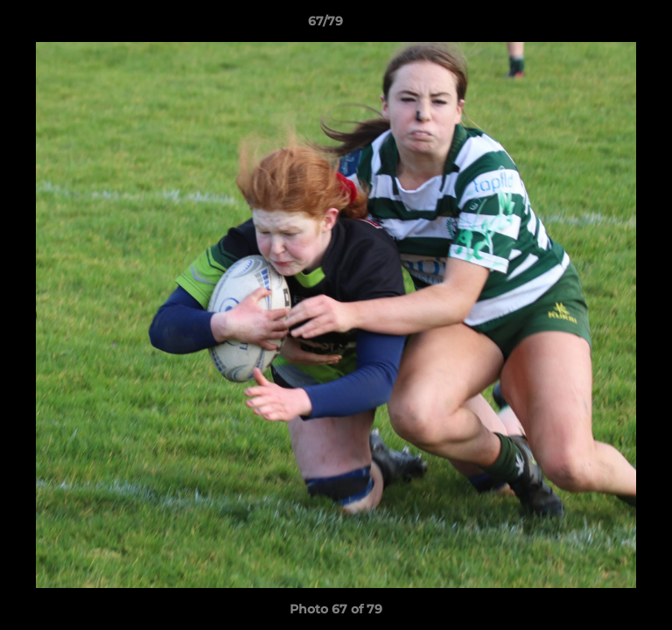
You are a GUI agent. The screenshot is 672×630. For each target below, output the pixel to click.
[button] (609, 25)
